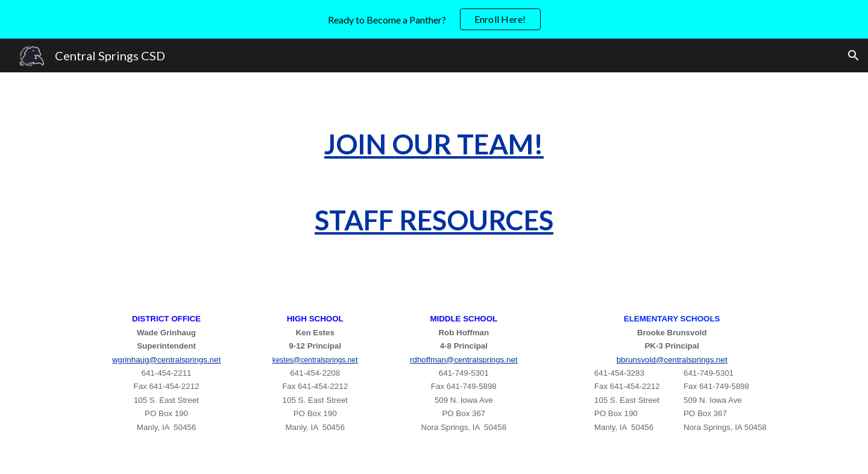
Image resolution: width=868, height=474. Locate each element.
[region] (434, 19)
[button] (854, 55)
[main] (434, 182)
